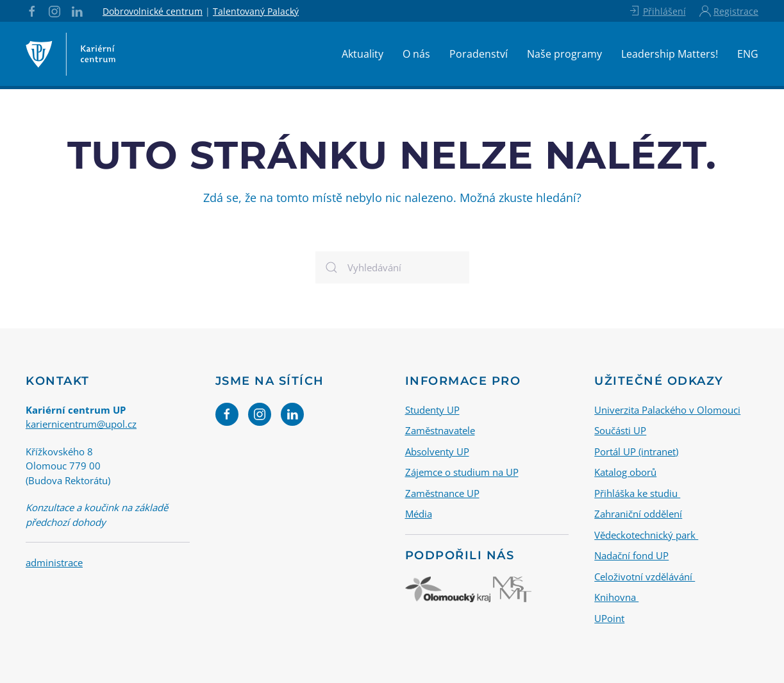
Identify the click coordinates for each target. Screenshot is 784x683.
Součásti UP (620, 430)
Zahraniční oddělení (638, 514)
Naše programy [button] (564, 54)
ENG (748, 54)
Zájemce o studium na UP (462, 472)
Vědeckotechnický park (646, 534)
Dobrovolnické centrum (153, 11)
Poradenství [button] (479, 54)
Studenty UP (432, 409)
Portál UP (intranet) (636, 451)
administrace (54, 562)
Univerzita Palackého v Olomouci (667, 409)
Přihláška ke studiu (637, 493)
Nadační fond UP (631, 555)
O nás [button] (416, 54)
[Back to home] (71, 54)
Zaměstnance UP (442, 493)
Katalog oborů (625, 472)
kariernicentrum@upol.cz (81, 424)
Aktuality (363, 54)
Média (419, 514)
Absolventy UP (437, 451)
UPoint (609, 618)
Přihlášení (657, 11)
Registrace (729, 11)
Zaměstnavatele (440, 430)
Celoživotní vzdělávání (645, 576)
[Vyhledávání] (392, 267)
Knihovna (616, 597)
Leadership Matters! (670, 54)
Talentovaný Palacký (256, 11)
